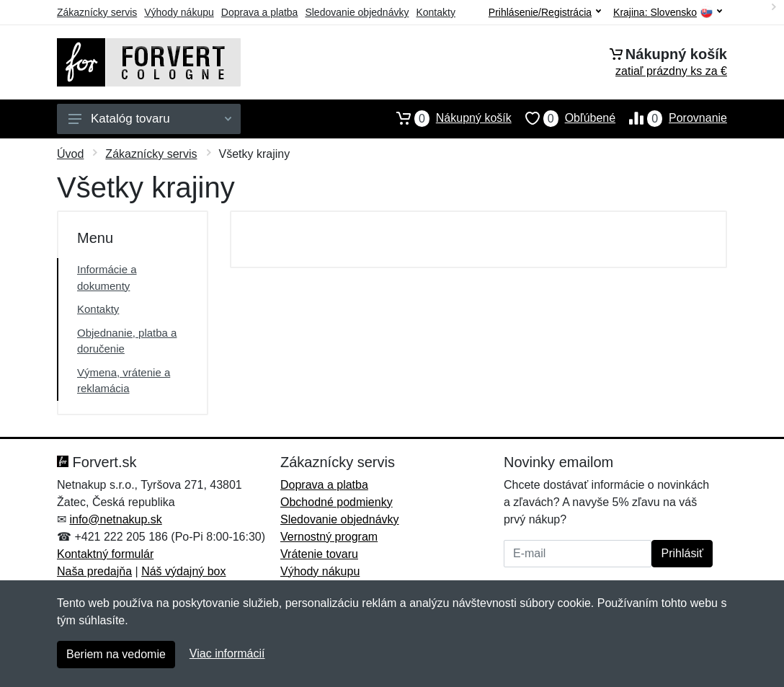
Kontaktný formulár (105, 554)
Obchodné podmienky (337, 502)
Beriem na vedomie (116, 654)
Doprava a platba (260, 12)
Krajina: (668, 13)
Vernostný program (329, 537)
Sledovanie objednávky (357, 12)
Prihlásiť (682, 553)
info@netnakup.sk (115, 519)
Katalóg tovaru (150, 119)
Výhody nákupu (179, 12)
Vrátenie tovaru (319, 554)
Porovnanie (671, 118)
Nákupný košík (447, 118)
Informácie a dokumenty (107, 278)
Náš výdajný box (183, 571)
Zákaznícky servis (97, 12)
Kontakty (435, 12)
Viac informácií (227, 653)
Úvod (70, 154)
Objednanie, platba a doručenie (127, 341)
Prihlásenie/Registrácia (545, 12)
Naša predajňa (94, 571)
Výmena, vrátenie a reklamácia (124, 381)
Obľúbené (563, 118)
